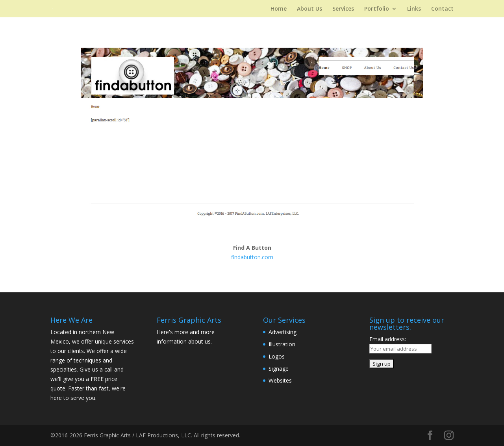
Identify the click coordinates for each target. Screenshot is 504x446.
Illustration (282, 344)
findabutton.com (252, 257)
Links (414, 9)
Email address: (388, 339)
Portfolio (377, 9)
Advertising (283, 332)
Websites (280, 380)
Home (279, 9)
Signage (279, 369)
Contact (442, 9)
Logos (277, 356)
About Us (309, 9)
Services (343, 9)
